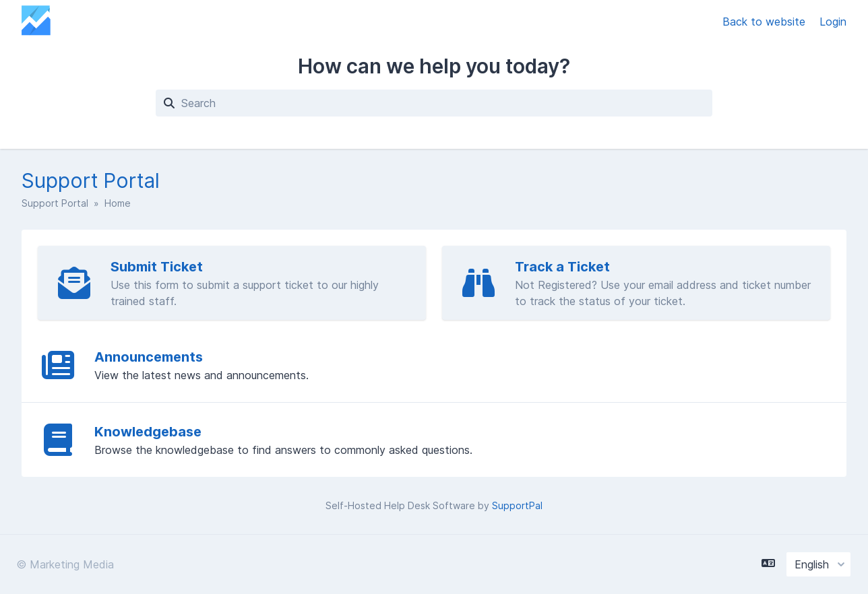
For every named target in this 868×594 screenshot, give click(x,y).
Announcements (149, 357)
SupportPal (517, 505)
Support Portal (55, 203)
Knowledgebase (148, 432)
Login (833, 22)
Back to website (766, 22)
